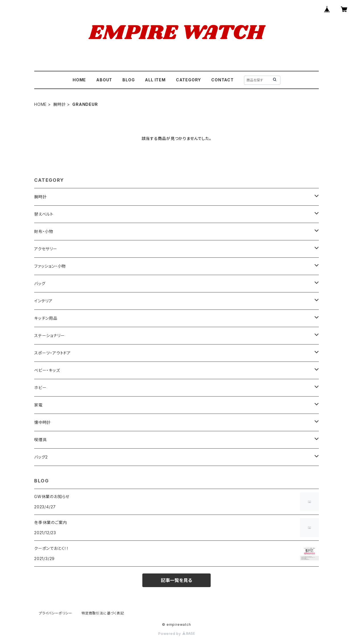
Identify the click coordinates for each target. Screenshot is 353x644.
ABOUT (104, 80)
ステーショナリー (49, 336)
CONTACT (222, 80)
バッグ (40, 283)
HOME (79, 80)
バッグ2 (41, 457)
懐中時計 (43, 422)
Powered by (176, 634)
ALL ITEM (155, 80)
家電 (38, 405)
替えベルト (44, 214)
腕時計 (59, 104)
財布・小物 (44, 231)
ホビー (40, 388)
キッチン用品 (46, 318)
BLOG (129, 80)
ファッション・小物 (50, 266)
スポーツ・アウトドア (53, 353)
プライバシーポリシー (56, 613)
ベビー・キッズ (47, 370)
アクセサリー (46, 249)
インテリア (43, 301)
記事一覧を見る (176, 580)
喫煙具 (40, 440)
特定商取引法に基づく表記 (103, 613)
